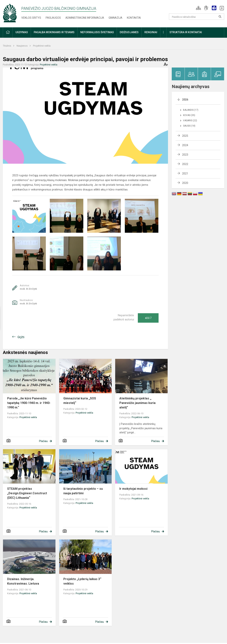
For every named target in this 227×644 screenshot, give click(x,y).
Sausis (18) (189, 126)
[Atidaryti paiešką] (220, 17)
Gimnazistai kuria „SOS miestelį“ (80, 401)
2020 (185, 183)
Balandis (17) (191, 110)
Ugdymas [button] (22, 32)
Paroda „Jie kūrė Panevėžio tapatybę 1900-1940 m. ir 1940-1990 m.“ (29, 403)
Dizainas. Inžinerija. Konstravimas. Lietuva (23, 581)
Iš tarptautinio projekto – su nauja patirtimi (83, 491)
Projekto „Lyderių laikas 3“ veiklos (82, 581)
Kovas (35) (189, 115)
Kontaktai (134, 18)
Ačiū (148, 318)
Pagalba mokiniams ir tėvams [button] (54, 32)
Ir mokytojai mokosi (133, 489)
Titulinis (7, 46)
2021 (185, 173)
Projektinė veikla (42, 46)
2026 (185, 100)
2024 (185, 145)
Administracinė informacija (85, 18)
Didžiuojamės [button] (129, 32)
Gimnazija (115, 18)
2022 (185, 164)
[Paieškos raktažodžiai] (197, 17)
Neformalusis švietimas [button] (97, 32)
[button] (198, 8)
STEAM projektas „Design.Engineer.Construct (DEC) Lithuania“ (27, 493)
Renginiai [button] (151, 32)
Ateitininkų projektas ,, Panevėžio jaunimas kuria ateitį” (137, 403)
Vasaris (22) (190, 121)
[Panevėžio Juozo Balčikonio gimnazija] (10, 13)
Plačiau (43, 441)
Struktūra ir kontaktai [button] (186, 32)
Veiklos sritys (31, 18)
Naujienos (22, 46)
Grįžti (21, 337)
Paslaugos (53, 18)
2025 (185, 136)
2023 (185, 155)
